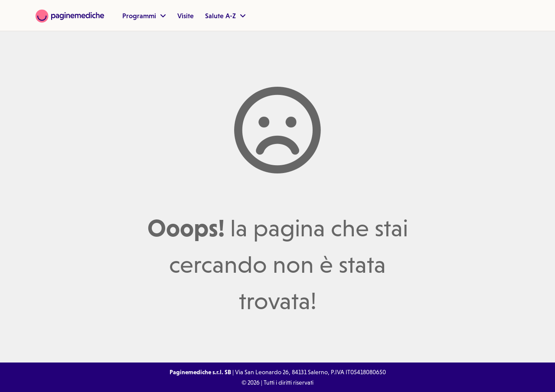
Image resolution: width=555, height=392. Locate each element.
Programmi (144, 16)
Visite (186, 16)
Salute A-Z (225, 16)
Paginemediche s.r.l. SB (200, 372)
